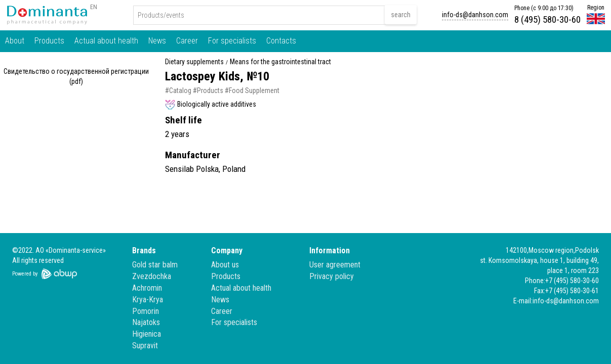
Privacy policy (332, 276)
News (157, 41)
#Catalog (178, 90)
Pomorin (146, 311)
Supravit (145, 346)
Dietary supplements (194, 62)
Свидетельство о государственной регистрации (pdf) (76, 76)
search (401, 15)
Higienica (147, 334)
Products (49, 41)
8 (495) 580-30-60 (547, 19)
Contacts (281, 41)
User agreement (335, 265)
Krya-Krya (148, 300)
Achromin (147, 288)
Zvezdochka (152, 276)
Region (596, 8)
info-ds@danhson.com (475, 15)
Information (330, 251)
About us (225, 265)
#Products (208, 90)
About (15, 41)
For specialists (232, 41)
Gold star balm (155, 265)
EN (94, 7)
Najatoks (146, 322)
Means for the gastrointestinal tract (280, 62)
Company (227, 251)
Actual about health (106, 41)
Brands (144, 251)
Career (187, 41)
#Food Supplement (252, 90)
